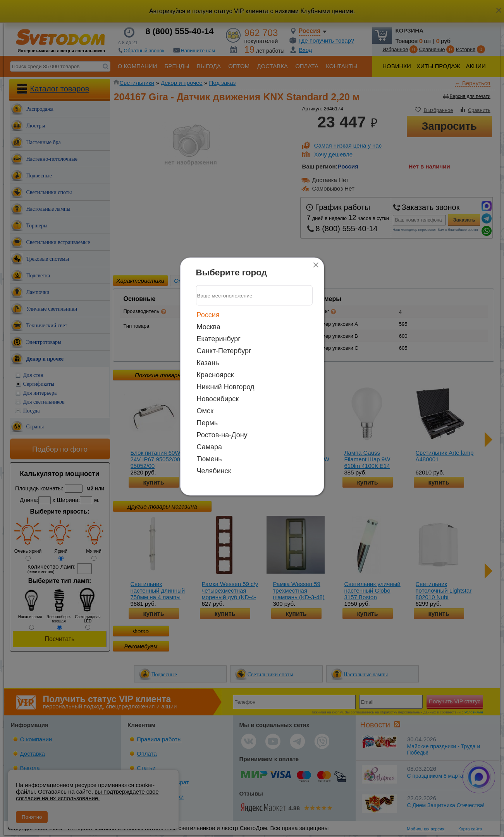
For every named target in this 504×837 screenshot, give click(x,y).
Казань (208, 363)
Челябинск (214, 471)
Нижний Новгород (226, 387)
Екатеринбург (219, 339)
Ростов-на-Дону (222, 435)
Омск (205, 411)
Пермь (207, 423)
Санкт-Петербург (224, 351)
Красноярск (215, 375)
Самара (210, 447)
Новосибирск (218, 399)
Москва (209, 327)
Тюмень (209, 459)
